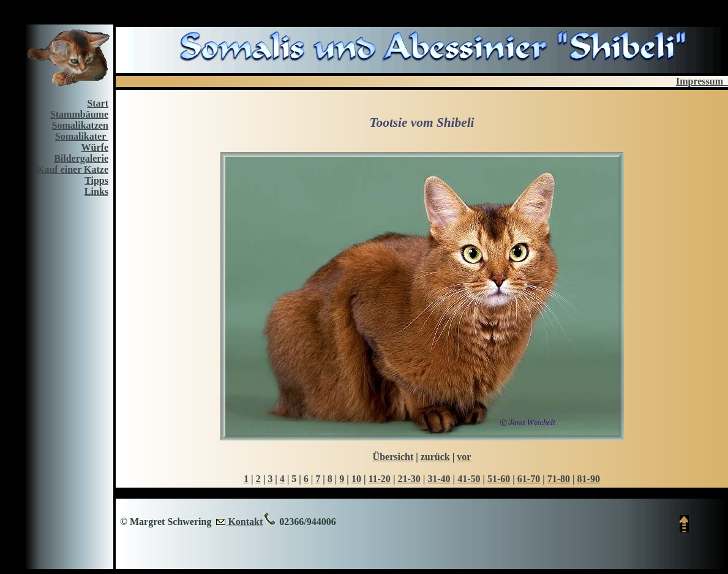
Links (96, 191)
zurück (435, 457)
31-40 (439, 479)
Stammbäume (79, 114)
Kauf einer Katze (73, 169)
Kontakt (244, 522)
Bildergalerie (81, 158)
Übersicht (393, 457)
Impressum (702, 81)
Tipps (96, 180)
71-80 (559, 479)
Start (98, 103)
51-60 (499, 479)
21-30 (409, 479)
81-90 (589, 479)
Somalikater (82, 136)
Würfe (95, 147)
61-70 (529, 479)
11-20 (379, 479)
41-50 (469, 479)
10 (356, 479)
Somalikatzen (80, 125)
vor (464, 457)
